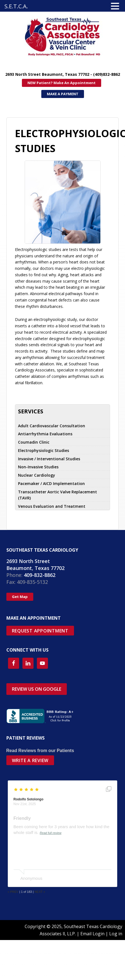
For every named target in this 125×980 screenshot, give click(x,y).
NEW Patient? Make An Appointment (62, 83)
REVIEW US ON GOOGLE (37, 689)
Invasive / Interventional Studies (49, 459)
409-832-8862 (40, 575)
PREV (14, 892)
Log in (116, 934)
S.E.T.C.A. (16, 6)
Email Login (92, 934)
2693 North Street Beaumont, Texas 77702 (35, 565)
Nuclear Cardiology (37, 475)
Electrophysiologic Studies (44, 450)
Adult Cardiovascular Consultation (52, 426)
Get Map (20, 597)
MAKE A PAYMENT (63, 94)
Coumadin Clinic (34, 442)
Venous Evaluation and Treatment (52, 506)
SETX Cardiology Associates (44, 37)
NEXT (40, 892)
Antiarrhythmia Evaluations (45, 434)
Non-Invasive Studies (38, 467)
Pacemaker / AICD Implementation (51, 483)
